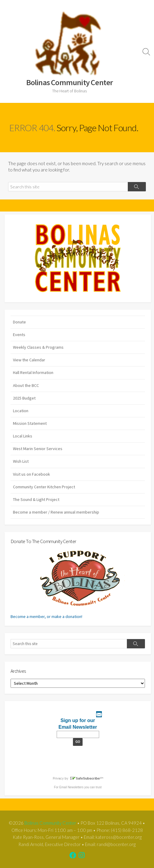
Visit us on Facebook (31, 474)
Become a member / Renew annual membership (56, 512)
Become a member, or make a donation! (68, 584)
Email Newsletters (71, 787)
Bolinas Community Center (50, 823)
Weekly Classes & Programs (38, 347)
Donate (19, 322)
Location (21, 411)
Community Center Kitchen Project (44, 487)
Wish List (21, 461)
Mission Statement (30, 423)
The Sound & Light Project (36, 499)
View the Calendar (29, 360)
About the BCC (26, 385)
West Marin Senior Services (38, 449)
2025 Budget (24, 398)
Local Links (23, 436)
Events (19, 335)
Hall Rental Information (33, 372)
